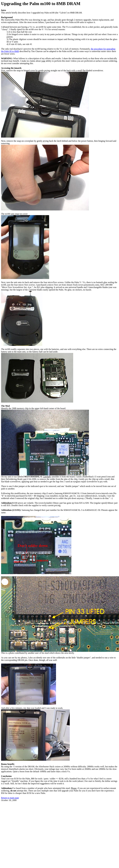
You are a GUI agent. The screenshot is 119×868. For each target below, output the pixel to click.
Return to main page (10, 798)
